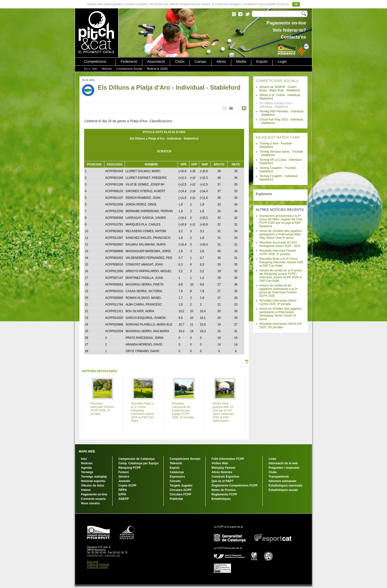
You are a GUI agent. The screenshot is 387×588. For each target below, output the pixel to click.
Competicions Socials (129, 69)
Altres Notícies (222, 472)
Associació (156, 61)
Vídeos (86, 490)
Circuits (175, 481)
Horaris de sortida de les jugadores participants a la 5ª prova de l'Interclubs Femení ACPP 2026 (279, 291)
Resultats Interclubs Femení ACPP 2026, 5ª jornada (278, 252)
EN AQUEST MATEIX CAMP (278, 137)
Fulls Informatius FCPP (228, 459)
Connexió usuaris (93, 499)
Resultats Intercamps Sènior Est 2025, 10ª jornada (281, 325)
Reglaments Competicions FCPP (234, 486)
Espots (262, 61)
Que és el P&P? (223, 481)
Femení (124, 472)
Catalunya (177, 472)
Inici (95, 69)
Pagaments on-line (94, 494)
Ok (296, 4)
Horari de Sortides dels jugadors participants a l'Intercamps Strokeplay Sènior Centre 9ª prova (281, 314)
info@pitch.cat (95, 555)
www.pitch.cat (112, 555)
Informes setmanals (282, 481)
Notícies (107, 69)
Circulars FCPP (180, 494)
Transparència (279, 477)
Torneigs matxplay (94, 477)
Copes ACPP (127, 486)
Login (282, 61)
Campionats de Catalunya (137, 459)
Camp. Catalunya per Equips (139, 463)
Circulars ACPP (180, 490)
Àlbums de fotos (93, 486)
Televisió (176, 463)
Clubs (180, 61)
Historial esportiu (93, 481)
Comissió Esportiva (225, 477)
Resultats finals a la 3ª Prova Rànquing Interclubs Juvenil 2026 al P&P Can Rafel (281, 262)
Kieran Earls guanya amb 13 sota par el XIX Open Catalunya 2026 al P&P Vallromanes (223, 412)
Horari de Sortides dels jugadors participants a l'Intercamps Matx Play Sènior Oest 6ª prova (281, 234)
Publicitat (176, 499)
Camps (201, 61)
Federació (129, 61)
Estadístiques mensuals (285, 486)
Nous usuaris (90, 503)
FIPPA (123, 490)
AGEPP (124, 499)
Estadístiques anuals (283, 490)
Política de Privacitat (98, 564)
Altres (221, 61)
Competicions (95, 61)
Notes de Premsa (223, 490)
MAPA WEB (87, 451)
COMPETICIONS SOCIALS (277, 81)
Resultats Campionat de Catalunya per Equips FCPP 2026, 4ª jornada (183, 410)
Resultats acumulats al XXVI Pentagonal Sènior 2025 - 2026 (280, 244)
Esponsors (177, 477)
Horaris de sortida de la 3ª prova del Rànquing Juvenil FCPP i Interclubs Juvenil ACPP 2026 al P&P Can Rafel (281, 276)
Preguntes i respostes (284, 468)
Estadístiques (221, 499)
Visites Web (220, 463)
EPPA (122, 494)
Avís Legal (93, 562)
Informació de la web (283, 463)
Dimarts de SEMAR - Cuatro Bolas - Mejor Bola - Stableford (280, 89)
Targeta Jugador (181, 486)
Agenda (86, 468)
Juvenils (124, 481)
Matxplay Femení (223, 468)
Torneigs (87, 472)
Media (241, 61)
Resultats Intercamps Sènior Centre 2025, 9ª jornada (278, 302)
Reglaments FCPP (224, 494)
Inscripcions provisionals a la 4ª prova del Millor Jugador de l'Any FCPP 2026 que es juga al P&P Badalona (281, 221)
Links (272, 459)
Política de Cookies (97, 567)
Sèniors (124, 477)
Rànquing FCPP (130, 468)
